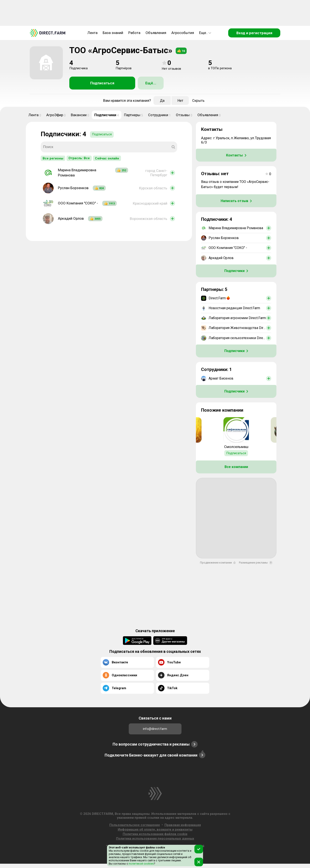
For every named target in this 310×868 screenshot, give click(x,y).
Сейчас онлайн (107, 158)
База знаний (113, 33)
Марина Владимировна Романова (77, 173)
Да (162, 101)
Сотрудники (159, 115)
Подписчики (107, 115)
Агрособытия (183, 33)
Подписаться (102, 83)
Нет (180, 101)
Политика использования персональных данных (155, 839)
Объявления (156, 33)
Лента (92, 33)
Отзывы (184, 115)
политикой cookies (141, 864)
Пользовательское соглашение (135, 825)
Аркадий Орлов (71, 218)
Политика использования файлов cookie (155, 834)
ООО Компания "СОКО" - (78, 203)
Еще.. (205, 33)
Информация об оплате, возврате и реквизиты (155, 829)
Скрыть (198, 101)
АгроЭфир (56, 115)
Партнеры (133, 115)
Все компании (236, 467)
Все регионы (53, 158)
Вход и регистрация (254, 33)
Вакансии (80, 115)
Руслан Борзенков (73, 188)
